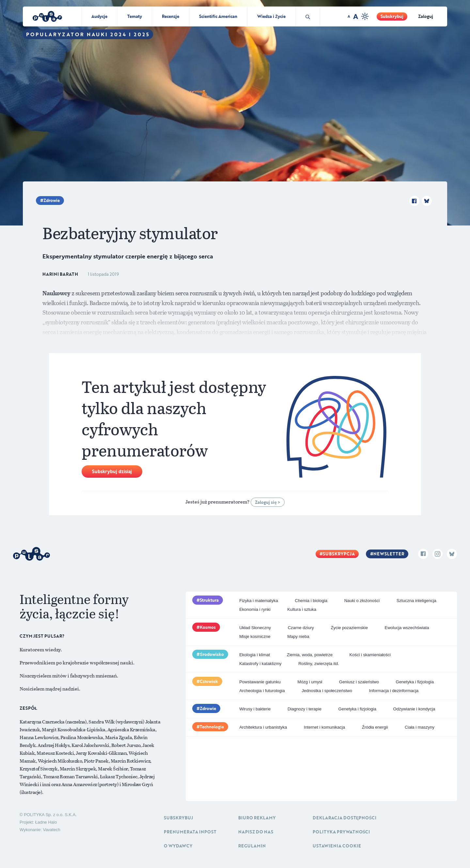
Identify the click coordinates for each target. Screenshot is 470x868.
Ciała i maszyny (420, 727)
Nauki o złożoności (362, 601)
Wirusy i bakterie (255, 709)
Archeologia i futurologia (262, 691)
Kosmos (208, 627)
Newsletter (389, 554)
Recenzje (171, 16)
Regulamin (252, 846)
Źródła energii (375, 727)
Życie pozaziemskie (349, 628)
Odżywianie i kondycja (414, 709)
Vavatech (51, 830)
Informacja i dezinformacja (394, 691)
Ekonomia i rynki (255, 609)
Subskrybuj (392, 16)
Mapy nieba (298, 636)
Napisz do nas (256, 832)
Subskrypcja (339, 554)
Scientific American (218, 16)
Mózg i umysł (310, 682)
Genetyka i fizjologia (415, 682)
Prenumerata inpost (190, 832)
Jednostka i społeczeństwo (327, 691)
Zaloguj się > (267, 502)
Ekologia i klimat (255, 655)
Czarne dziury (301, 628)
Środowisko (212, 654)
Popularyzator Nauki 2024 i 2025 (88, 34)
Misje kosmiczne (255, 636)
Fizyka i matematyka (258, 601)
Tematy (135, 16)
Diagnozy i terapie (305, 709)
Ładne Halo (46, 822)
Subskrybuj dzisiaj (112, 471)
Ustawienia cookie (337, 846)
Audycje (99, 16)
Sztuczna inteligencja (416, 601)
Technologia (212, 727)
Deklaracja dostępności (345, 818)
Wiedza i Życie (271, 16)
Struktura (209, 600)
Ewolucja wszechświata (407, 628)
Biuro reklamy (257, 818)
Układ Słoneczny (255, 628)
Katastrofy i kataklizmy (260, 664)
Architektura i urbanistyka (263, 727)
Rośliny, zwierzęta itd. (319, 664)
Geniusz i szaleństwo (359, 682)
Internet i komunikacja (324, 727)
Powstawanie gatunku (260, 682)
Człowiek (209, 681)
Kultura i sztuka (302, 609)
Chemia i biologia (311, 601)
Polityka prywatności (341, 832)
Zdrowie (52, 200)
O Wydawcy (178, 846)
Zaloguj (426, 16)
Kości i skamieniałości (370, 655)
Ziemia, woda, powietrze (310, 655)
